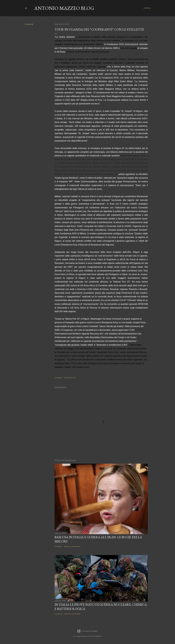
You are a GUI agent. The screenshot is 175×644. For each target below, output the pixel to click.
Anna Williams (96, 636)
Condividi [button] (29, 24)
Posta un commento (72, 546)
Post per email (70, 378)
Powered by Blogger (87, 631)
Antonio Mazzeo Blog (64, 8)
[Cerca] (147, 8)
